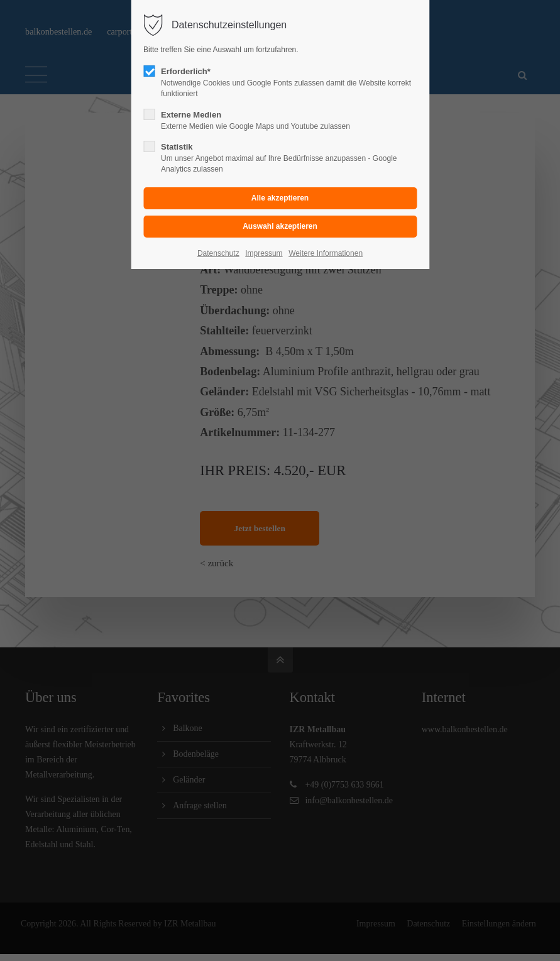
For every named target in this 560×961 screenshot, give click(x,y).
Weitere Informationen (326, 253)
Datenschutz (218, 253)
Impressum (264, 253)
